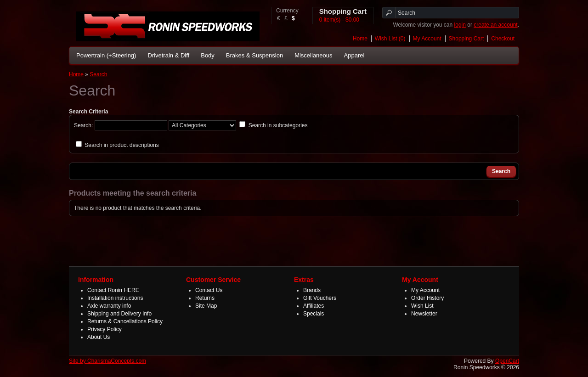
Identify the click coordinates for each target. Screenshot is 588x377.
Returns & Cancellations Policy (125, 321)
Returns (205, 298)
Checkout (503, 39)
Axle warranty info (109, 306)
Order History (427, 298)
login (460, 25)
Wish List (422, 306)
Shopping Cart (466, 39)
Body (208, 55)
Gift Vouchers (320, 298)
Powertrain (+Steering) (106, 55)
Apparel (354, 55)
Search (98, 74)
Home (360, 39)
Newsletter (424, 314)
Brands (312, 290)
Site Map (206, 306)
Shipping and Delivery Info (119, 314)
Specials (314, 314)
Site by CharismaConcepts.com (107, 361)
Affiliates (314, 306)
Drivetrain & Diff (168, 55)
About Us (99, 337)
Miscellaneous (313, 55)
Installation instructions (115, 298)
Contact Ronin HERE (113, 290)
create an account (495, 25)
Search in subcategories (278, 125)
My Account (427, 39)
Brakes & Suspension (254, 55)
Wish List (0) (390, 39)
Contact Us (209, 290)
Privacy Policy (105, 329)
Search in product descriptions (122, 145)
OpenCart (507, 361)
